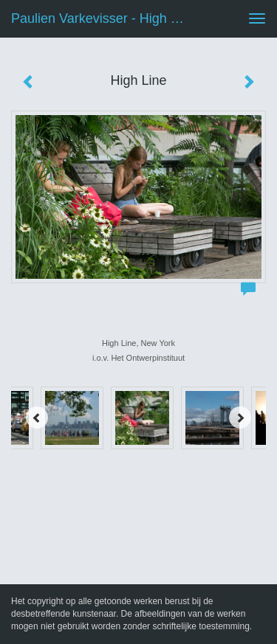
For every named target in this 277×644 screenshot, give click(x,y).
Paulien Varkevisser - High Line (103, 18)
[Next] (240, 418)
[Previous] (37, 418)
